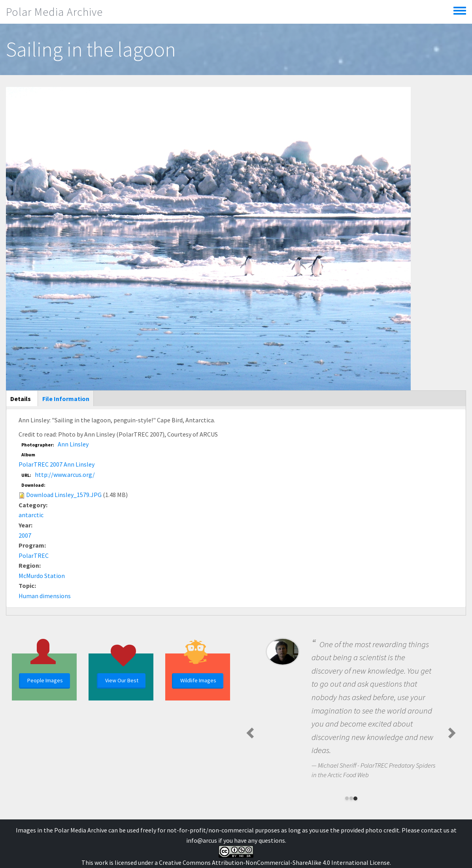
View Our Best (122, 680)
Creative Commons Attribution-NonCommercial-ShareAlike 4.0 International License (274, 862)
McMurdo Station (42, 576)
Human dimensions (45, 596)
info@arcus (202, 840)
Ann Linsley (73, 444)
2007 (25, 535)
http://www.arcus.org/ (65, 474)
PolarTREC (34, 555)
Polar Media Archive (54, 12)
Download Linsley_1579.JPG (64, 495)
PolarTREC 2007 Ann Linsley (57, 464)
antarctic (31, 515)
